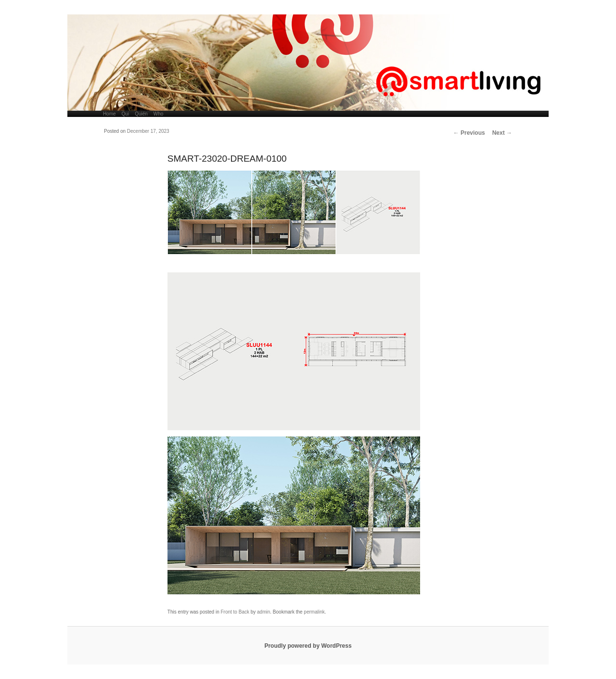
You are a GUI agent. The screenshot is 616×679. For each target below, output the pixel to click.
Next (502, 133)
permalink (314, 612)
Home (109, 114)
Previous (469, 133)
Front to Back (235, 612)
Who (159, 114)
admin (263, 612)
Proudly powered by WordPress (308, 646)
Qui (126, 114)
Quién (141, 114)
